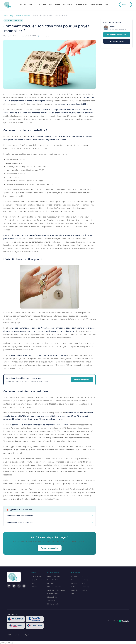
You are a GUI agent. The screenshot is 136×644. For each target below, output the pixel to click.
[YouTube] (9, 586)
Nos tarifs (42, 4)
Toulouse (85, 590)
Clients (108, 4)
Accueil (23, 4)
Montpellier (74, 590)
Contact (125, 4)
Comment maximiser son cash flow (20, 523)
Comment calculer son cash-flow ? (19, 515)
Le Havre (85, 580)
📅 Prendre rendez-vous (117, 35)
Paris (72, 594)
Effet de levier (52, 597)
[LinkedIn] (24, 586)
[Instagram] (19, 586)
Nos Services (54, 4)
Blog (115, 4)
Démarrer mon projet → (82, 380)
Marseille (74, 583)
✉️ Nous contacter (117, 41)
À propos (32, 4)
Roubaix (73, 587)
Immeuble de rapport (55, 580)
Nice (83, 583)
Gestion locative (53, 594)
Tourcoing (85, 587)
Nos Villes (67, 4)
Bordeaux (74, 576)
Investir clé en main (54, 576)
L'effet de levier (81, 4)
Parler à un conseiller (50, 548)
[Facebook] (14, 586)
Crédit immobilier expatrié (56, 590)
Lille (72, 580)
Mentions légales (53, 604)
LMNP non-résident (54, 587)
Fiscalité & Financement (22, 16)
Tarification (51, 601)
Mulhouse (85, 576)
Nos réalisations (96, 4)
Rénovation (51, 583)
